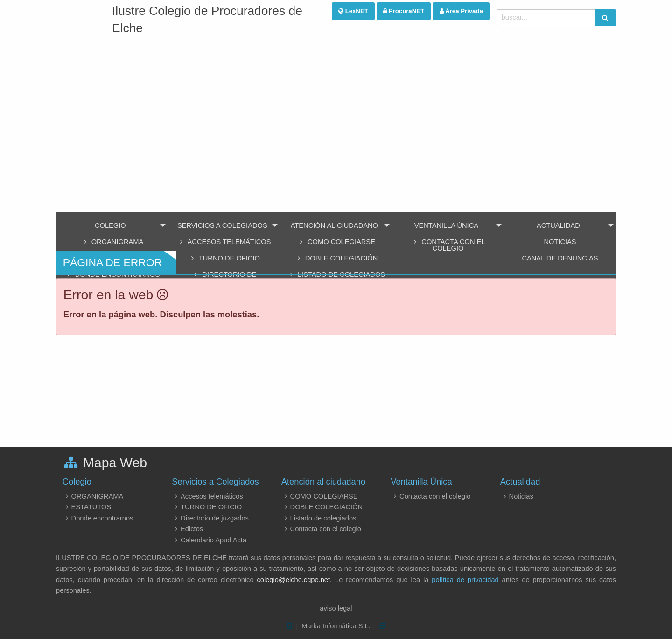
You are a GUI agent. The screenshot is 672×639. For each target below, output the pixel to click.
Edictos (187, 529)
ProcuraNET (404, 11)
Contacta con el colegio (448, 245)
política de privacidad (465, 580)
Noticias (560, 242)
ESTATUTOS (87, 507)
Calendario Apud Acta (209, 540)
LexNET (353, 11)
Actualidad (558, 225)
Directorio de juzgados (210, 518)
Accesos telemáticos (224, 242)
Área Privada (461, 11)
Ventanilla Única (446, 225)
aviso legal (336, 608)
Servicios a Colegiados (222, 225)
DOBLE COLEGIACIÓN (322, 507)
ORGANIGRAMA (112, 242)
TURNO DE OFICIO (207, 507)
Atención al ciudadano (334, 225)
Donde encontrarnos (98, 518)
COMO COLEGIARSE (336, 242)
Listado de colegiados (319, 518)
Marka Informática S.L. (336, 626)
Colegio (110, 225)
